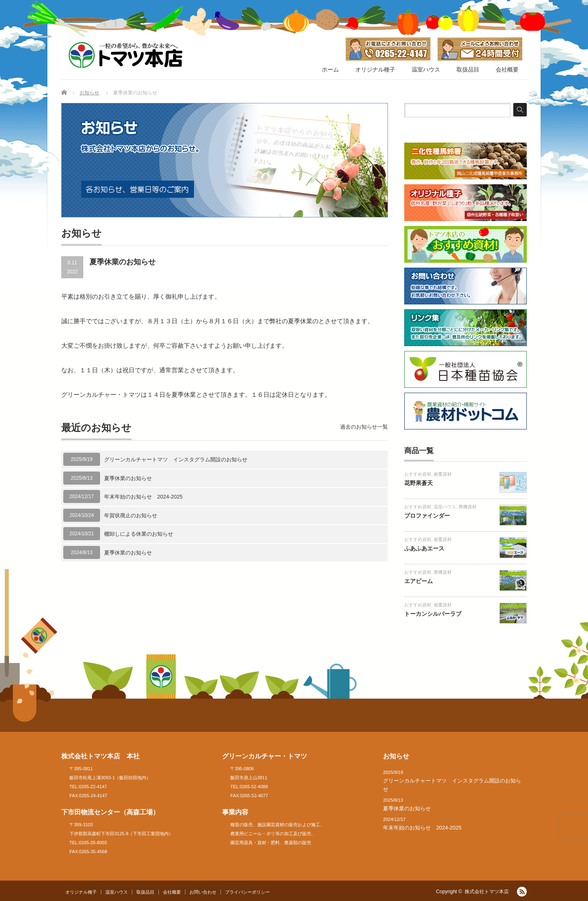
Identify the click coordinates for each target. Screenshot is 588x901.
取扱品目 (468, 69)
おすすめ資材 (418, 474)
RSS (522, 892)
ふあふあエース (424, 548)
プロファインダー (427, 516)
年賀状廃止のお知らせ (131, 515)
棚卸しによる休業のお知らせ (139, 534)
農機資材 (468, 507)
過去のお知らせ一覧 (364, 427)
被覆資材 (443, 474)
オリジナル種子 (375, 69)
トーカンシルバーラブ (433, 614)
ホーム (330, 69)
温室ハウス (426, 69)
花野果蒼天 (419, 483)
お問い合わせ (203, 892)
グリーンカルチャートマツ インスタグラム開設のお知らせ (176, 459)
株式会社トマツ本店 (487, 892)
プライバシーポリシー (247, 892)
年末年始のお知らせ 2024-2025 (143, 497)
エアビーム (419, 581)
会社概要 (507, 69)
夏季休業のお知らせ (128, 478)
